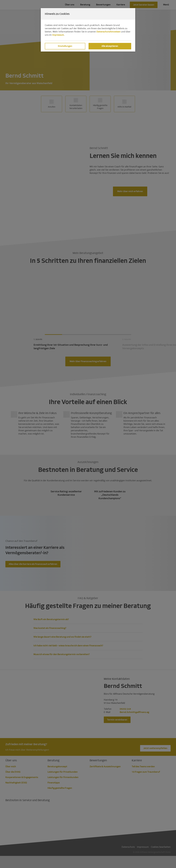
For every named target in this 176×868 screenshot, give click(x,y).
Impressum (58, 35)
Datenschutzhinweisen (109, 32)
